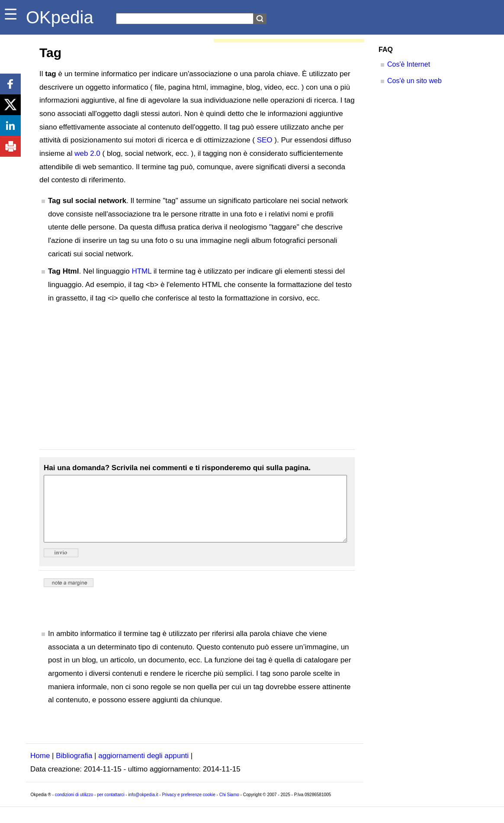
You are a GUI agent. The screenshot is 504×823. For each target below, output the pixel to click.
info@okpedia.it (143, 808)
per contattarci (111, 808)
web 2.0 (87, 153)
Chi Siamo (229, 808)
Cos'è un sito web (414, 81)
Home (40, 769)
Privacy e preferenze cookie (188, 808)
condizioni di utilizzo (74, 808)
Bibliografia (74, 769)
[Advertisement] (197, 377)
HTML (141, 271)
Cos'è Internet (409, 64)
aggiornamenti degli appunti (143, 769)
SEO (265, 140)
